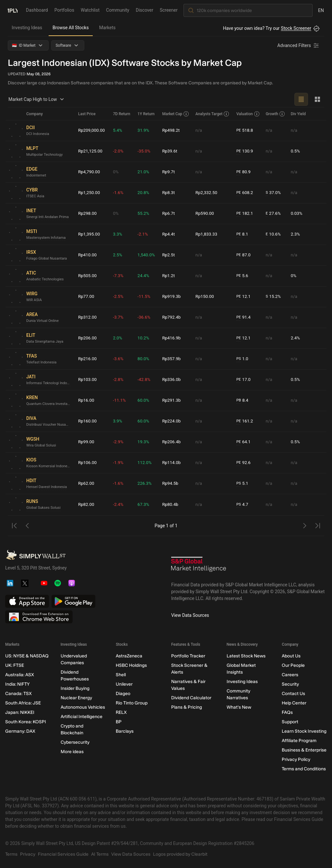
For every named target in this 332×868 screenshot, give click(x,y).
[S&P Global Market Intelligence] (199, 567)
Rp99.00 (87, 442)
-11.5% (145, 297)
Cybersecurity (75, 742)
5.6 (243, 276)
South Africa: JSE (23, 703)
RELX (121, 712)
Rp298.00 (88, 214)
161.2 (246, 421)
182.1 (246, 214)
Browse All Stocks (71, 28)
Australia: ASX (20, 675)
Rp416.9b (173, 338)
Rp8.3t (170, 193)
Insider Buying (75, 688)
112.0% (145, 463)
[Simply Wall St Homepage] (13, 10)
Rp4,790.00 (89, 172)
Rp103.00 (88, 380)
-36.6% (145, 317)
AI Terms (100, 854)
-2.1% (144, 234)
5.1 (243, 484)
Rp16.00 (87, 400)
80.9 (244, 172)
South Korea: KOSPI (26, 722)
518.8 (246, 131)
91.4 (244, 318)
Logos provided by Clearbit (180, 854)
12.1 (244, 297)
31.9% (144, 130)
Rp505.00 (88, 276)
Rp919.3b (173, 297)
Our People (293, 665)
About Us (291, 656)
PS (239, 359)
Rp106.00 (88, 463)
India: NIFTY (17, 684)
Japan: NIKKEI (20, 712)
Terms (11, 854)
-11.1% (120, 400)
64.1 (244, 442)
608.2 (246, 193)
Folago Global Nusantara (48, 259)
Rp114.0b (173, 463)
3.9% (119, 421)
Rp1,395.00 (89, 234)
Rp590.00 (206, 214)
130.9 (246, 151)
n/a (200, 130)
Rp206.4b (173, 442)
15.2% (274, 297)
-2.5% (119, 297)
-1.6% (119, 193)
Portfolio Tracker (188, 656)
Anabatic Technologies (46, 279)
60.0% (144, 400)
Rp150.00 (206, 297)
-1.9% (119, 463)
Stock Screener (296, 28)
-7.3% (119, 276)
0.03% (297, 214)
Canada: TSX (18, 694)
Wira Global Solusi (42, 446)
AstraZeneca (129, 656)
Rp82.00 (87, 505)
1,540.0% (147, 255)
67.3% (144, 505)
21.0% (144, 172)
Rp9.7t (170, 172)
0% (117, 172)
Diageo (123, 694)
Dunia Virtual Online (43, 321)
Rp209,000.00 (92, 130)
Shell (121, 675)
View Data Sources (190, 615)
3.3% (119, 234)
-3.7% (119, 317)
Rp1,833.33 (208, 234)
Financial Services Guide (63, 854)
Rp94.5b (172, 483)
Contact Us (293, 694)
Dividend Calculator (191, 698)
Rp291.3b (173, 400)
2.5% (119, 255)
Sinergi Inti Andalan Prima (49, 217)
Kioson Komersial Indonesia (50, 466)
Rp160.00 (88, 421)
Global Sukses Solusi (44, 508)
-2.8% (119, 380)
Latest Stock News (246, 656)
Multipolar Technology (45, 155)
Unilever (124, 684)
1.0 (243, 359)
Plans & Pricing (187, 707)
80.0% (144, 359)
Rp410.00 (88, 255)
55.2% (144, 214)
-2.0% (119, 151)
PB (239, 400)
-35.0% (145, 151)
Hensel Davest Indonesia (48, 487)
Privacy (28, 854)
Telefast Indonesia (42, 362)
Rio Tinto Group (132, 703)
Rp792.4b (173, 317)
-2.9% (119, 442)
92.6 (244, 463)
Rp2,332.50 (208, 193)
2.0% (119, 338)
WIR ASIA (34, 300)
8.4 (243, 401)
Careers (290, 675)
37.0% (274, 193)
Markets (107, 28)
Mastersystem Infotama (47, 238)
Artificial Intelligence (82, 717)
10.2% (144, 338)
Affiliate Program (299, 741)
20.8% (144, 193)
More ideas (72, 752)
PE (239, 130)
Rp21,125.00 (91, 151)
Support (290, 722)
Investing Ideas (27, 28)
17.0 (244, 380)
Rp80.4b (172, 505)
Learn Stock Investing (304, 731)
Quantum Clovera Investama (50, 404)
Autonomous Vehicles (83, 707)
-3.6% (119, 359)
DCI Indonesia (38, 134)
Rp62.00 (87, 483)
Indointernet (37, 176)
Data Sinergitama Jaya (46, 342)
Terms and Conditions (304, 769)
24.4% (144, 276)
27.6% (274, 214)
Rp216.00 (88, 359)
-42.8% (145, 380)
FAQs (287, 712)
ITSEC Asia (36, 196)
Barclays (125, 731)
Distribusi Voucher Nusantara (50, 425)
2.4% (296, 338)
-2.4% (119, 505)
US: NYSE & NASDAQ (27, 656)
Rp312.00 (88, 317)
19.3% (144, 442)
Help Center (294, 703)
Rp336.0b (173, 380)
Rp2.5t (170, 255)
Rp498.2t (172, 130)
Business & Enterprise (304, 750)
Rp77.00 (87, 297)
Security (290, 684)
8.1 (243, 234)
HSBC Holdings (131, 665)
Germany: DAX (20, 731)
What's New (239, 707)
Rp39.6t (171, 151)
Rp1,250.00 (89, 193)
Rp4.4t (170, 234)
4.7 (243, 505)
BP (119, 722)
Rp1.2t (170, 276)
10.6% (274, 234)
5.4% (119, 130)
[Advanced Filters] (299, 45)
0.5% (296, 151)
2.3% (296, 234)
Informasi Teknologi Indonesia (50, 383)
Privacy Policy (296, 759)
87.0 (244, 255)
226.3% (145, 483)
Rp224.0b (173, 421)
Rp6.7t (170, 214)
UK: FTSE (15, 665)
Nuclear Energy (76, 698)
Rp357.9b (173, 359)
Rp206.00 (88, 338)
